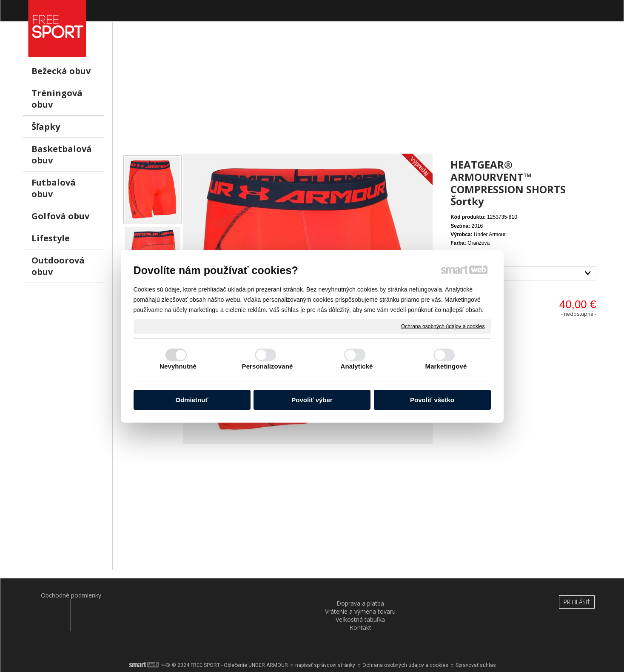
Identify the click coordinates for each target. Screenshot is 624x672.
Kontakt (460, 595)
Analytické (356, 366)
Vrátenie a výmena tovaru (263, 595)
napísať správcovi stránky (325, 642)
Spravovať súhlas (476, 642)
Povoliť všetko (432, 400)
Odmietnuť (192, 400)
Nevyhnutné (178, 366)
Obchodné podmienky (66, 595)
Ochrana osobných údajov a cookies (443, 326)
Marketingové (446, 366)
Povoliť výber (312, 400)
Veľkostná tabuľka (362, 595)
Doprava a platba (164, 595)
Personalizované (268, 366)
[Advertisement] (361, 94)
